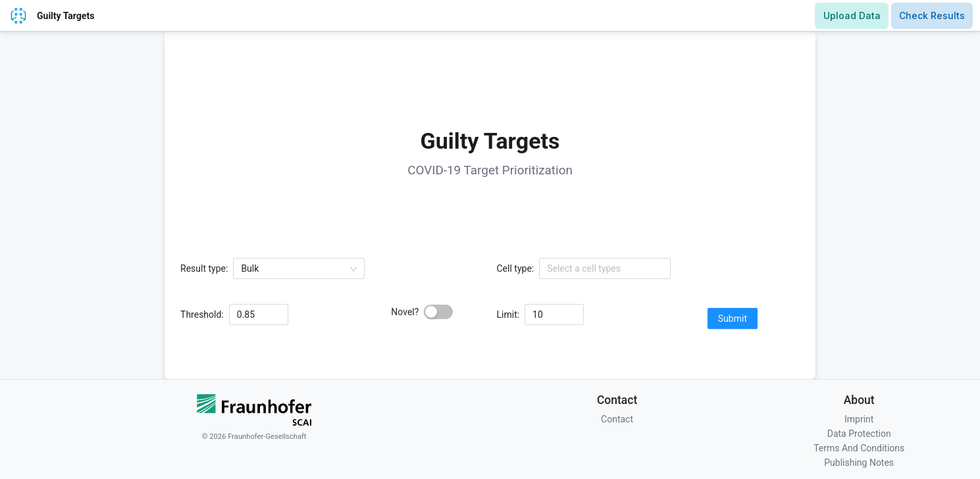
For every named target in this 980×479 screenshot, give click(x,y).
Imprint (859, 419)
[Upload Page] (852, 16)
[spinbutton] (259, 315)
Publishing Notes (859, 463)
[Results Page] (932, 16)
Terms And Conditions (859, 448)
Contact (617, 419)
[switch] (438, 312)
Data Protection (859, 434)
